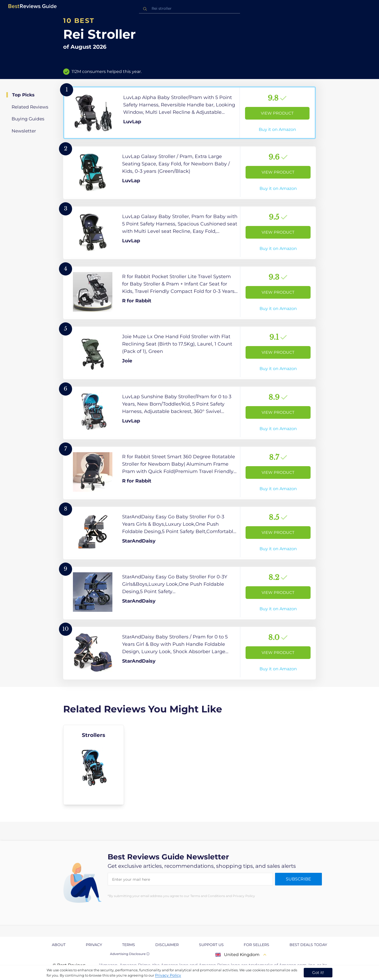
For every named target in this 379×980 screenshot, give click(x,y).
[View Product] (189, 113)
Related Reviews (30, 107)
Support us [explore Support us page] (211, 945)
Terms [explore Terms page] (129, 945)
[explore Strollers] (94, 765)
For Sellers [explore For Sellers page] (256, 945)
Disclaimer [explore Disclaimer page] (167, 945)
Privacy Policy (168, 975)
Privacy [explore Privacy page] (94, 945)
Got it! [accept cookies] (318, 972)
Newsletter (24, 131)
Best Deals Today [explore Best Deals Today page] (308, 945)
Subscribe (298, 879)
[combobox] (189, 9)
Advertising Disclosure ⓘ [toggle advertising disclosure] (130, 954)
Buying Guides (28, 119)
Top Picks (23, 95)
